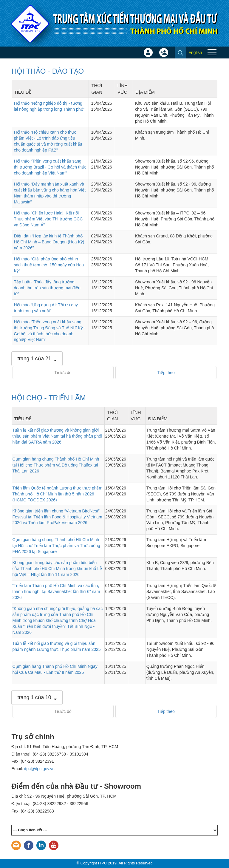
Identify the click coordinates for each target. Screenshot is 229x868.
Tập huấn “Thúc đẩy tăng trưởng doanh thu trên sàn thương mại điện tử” (47, 288)
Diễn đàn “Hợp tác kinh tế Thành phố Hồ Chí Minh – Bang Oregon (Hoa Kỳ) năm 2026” (49, 242)
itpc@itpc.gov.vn (39, 769)
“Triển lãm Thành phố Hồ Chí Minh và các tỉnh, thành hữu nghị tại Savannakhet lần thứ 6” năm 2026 (56, 591)
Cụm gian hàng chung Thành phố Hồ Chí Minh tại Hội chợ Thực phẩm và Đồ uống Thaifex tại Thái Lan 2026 (56, 465)
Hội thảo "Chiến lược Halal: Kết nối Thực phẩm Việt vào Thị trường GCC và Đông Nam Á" (48, 219)
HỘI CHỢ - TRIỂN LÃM (48, 398)
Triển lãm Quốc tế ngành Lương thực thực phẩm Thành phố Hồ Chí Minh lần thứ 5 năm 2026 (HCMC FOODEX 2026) (57, 494)
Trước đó (63, 373)
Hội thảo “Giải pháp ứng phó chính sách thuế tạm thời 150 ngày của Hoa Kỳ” (49, 265)
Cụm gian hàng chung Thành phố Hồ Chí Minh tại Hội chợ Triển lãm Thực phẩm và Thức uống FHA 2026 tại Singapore (56, 546)
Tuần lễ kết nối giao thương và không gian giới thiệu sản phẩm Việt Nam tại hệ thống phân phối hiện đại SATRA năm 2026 (57, 436)
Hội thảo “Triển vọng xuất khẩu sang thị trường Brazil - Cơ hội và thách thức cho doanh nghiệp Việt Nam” (50, 167)
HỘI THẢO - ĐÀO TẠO (48, 71)
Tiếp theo (166, 373)
